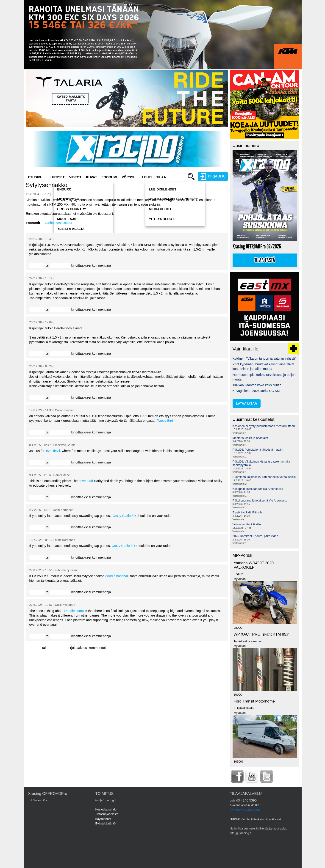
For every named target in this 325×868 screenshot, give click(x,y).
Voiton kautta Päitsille (247, 524)
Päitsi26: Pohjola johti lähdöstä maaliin (258, 450)
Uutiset (58, 177)
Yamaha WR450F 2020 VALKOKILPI (254, 565)
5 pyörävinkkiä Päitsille (248, 512)
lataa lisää (247, 403)
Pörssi (128, 177)
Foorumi (109, 177)
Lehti (147, 177)
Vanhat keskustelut (58, 223)
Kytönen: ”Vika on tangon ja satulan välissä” (264, 358)
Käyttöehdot (103, 819)
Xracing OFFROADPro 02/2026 (257, 247)
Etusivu (35, 177)
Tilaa (161, 177)
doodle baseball (117, 576)
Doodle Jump (74, 611)
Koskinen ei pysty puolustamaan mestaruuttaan (264, 426)
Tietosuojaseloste (107, 814)
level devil (53, 451)
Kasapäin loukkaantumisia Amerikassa (258, 489)
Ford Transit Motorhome (254, 701)
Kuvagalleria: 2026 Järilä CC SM (256, 391)
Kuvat (91, 177)
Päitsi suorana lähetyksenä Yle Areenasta (260, 500)
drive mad (86, 481)
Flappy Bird (165, 421)
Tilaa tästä (265, 260)
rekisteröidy (58, 266)
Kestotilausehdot (106, 809)
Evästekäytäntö (106, 823)
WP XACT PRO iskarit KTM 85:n (262, 634)
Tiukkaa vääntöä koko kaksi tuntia (257, 385)
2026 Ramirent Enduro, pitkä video (255, 536)
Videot (75, 177)
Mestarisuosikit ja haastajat (250, 438)
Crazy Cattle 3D (124, 516)
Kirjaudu (35, 266)
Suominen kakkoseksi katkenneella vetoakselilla (264, 477)
